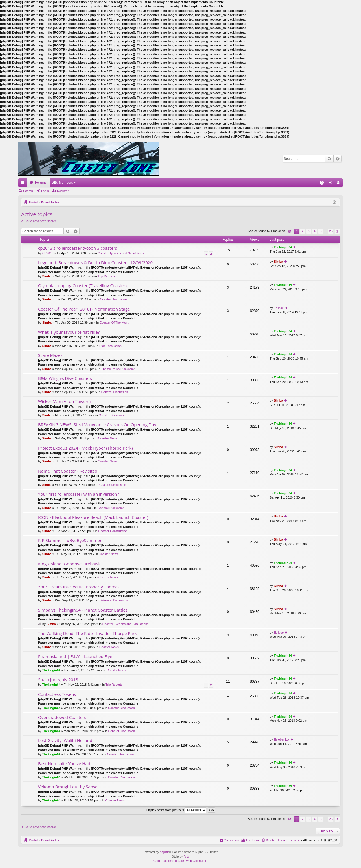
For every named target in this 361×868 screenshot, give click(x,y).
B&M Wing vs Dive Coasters (65, 378)
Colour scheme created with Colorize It (180, 861)
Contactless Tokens (57, 694)
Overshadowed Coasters (62, 717)
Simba (47, 276)
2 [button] (303, 231)
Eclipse (279, 308)
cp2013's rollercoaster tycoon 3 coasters (78, 248)
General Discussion (115, 392)
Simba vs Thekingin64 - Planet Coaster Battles (83, 610)
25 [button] (331, 231)
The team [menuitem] (252, 840)
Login (45, 191)
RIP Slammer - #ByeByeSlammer (70, 540)
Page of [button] (290, 231)
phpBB (164, 852)
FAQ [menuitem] (324, 184)
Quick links (23, 184)
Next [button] (337, 231)
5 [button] (321, 231)
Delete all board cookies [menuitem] (282, 840)
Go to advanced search (41, 221)
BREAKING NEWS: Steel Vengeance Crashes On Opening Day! (98, 425)
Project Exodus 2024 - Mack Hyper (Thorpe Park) (85, 448)
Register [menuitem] (340, 184)
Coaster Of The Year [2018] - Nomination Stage (84, 309)
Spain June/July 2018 (58, 680)
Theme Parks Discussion (118, 369)
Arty (186, 856)
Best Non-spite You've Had (64, 764)
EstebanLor (282, 739)
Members (66, 183)
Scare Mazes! (51, 355)
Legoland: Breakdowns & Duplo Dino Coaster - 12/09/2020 (95, 263)
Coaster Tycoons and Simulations (121, 253)
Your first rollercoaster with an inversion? (79, 494)
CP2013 (48, 253)
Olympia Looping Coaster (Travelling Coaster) (82, 286)
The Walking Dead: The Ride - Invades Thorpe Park (87, 633)
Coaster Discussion (114, 299)
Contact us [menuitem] (231, 840)
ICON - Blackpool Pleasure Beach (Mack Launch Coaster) (93, 517)
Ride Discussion (110, 346)
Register (63, 191)
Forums (41, 183)
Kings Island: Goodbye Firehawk (69, 564)
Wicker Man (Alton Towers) (64, 401)
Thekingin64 (283, 247)
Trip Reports (106, 276)
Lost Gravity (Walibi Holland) (66, 740)
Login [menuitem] (332, 184)
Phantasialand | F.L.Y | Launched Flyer (76, 656)
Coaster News (108, 438)
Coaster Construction (113, 531)
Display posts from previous (176, 810)
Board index (50, 202)
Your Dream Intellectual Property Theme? (79, 587)
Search (329, 159)
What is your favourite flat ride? (69, 332)
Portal (33, 202)
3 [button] (309, 231)
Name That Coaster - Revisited (68, 471)
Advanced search (337, 159)
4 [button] (314, 231)
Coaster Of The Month (115, 322)
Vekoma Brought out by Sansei (68, 787)
